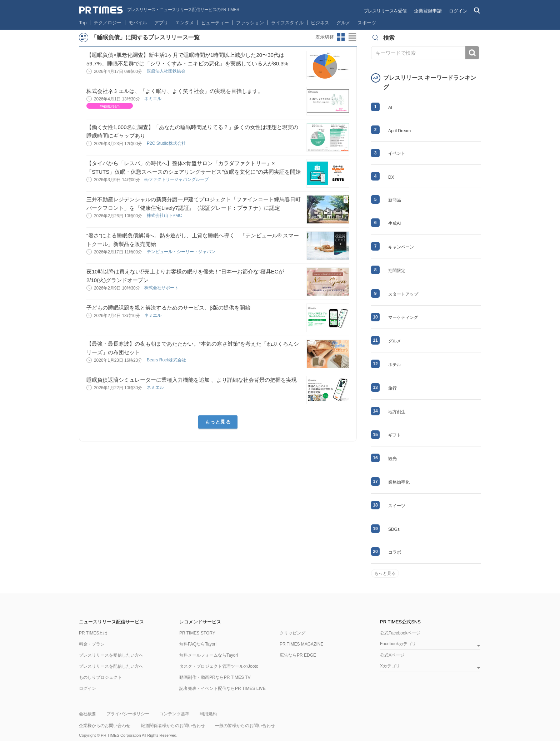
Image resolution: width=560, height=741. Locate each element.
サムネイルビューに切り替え (341, 37)
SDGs (394, 529)
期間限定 (397, 271)
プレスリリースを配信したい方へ (111, 666)
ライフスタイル (287, 23)
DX (391, 177)
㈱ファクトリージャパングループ (177, 179)
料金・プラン (92, 644)
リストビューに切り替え (352, 37)
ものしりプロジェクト (100, 677)
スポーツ (367, 23)
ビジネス (320, 23)
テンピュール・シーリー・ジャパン (182, 252)
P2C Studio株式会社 (167, 143)
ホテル (395, 365)
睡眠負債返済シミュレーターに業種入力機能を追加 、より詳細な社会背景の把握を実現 (192, 380)
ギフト (395, 435)
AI (390, 108)
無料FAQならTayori (198, 644)
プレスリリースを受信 (385, 11)
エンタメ (185, 23)
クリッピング (292, 633)
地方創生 (397, 412)
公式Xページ (392, 655)
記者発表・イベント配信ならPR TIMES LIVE (222, 688)
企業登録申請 (428, 11)
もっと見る (218, 422)
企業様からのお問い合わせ (105, 726)
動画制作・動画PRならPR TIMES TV (215, 677)
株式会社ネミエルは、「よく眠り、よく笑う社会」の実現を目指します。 (175, 91)
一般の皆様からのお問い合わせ (245, 726)
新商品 (395, 200)
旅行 (392, 388)
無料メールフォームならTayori (209, 655)
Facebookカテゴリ (398, 644)
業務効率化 (399, 482)
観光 (392, 459)
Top (83, 23)
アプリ (161, 23)
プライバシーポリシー (128, 714)
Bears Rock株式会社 (167, 360)
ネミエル (153, 99)
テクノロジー (107, 23)
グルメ (343, 23)
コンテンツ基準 (174, 714)
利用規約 (208, 714)
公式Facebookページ (400, 633)
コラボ (395, 552)
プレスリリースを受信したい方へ (111, 655)
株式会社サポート (162, 288)
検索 (472, 53)
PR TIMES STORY (197, 633)
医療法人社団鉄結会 (167, 71)
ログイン (458, 11)
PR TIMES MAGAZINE (301, 644)
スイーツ (397, 506)
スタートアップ (403, 294)
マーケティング (403, 317)
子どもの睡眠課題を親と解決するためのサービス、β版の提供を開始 (168, 308)
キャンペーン (401, 247)
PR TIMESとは (93, 633)
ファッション (250, 23)
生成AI (394, 223)
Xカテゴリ (390, 666)
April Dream (399, 131)
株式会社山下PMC (165, 216)
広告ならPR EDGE (298, 655)
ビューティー (215, 23)
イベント (397, 153)
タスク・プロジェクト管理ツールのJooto (219, 666)
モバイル (138, 23)
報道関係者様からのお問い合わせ (173, 726)
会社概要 (87, 714)
